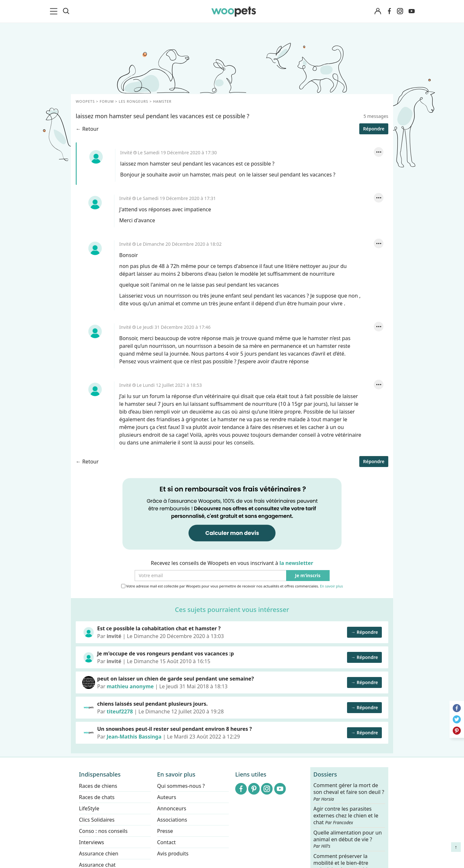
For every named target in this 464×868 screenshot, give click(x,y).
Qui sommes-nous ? (181, 786)
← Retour (87, 462)
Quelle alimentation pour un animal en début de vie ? (348, 839)
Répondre (374, 461)
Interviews (92, 842)
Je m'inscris (308, 576)
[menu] (55, 11)
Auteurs (167, 797)
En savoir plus (331, 586)
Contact (167, 842)
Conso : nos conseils (103, 831)
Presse (165, 831)
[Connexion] (378, 11)
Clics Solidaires (97, 820)
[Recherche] (66, 11)
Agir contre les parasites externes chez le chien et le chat (346, 816)
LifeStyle (89, 808)
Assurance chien (99, 854)
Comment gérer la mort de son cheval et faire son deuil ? (349, 792)
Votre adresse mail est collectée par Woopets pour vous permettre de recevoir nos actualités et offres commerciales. (232, 586)
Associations (172, 820)
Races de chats (97, 797)
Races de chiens (98, 786)
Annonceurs (172, 808)
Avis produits (173, 854)
